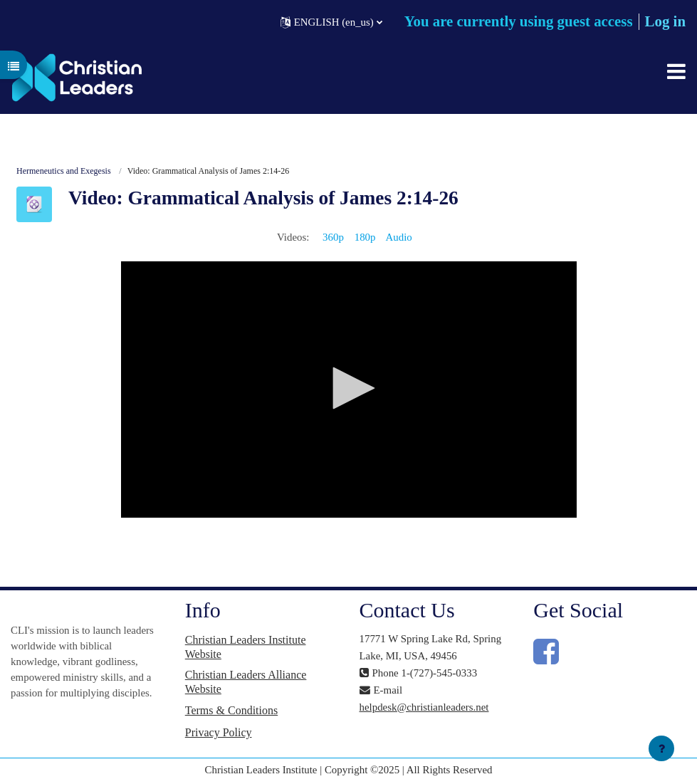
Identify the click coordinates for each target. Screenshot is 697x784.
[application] (349, 390)
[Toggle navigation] (676, 71)
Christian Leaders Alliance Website (246, 682)
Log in (665, 21)
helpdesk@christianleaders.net (424, 707)
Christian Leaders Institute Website (246, 647)
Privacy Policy (219, 732)
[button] (331, 22)
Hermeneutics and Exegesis (64, 171)
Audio (399, 237)
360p (333, 237)
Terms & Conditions (231, 710)
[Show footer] (661, 748)
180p (365, 237)
